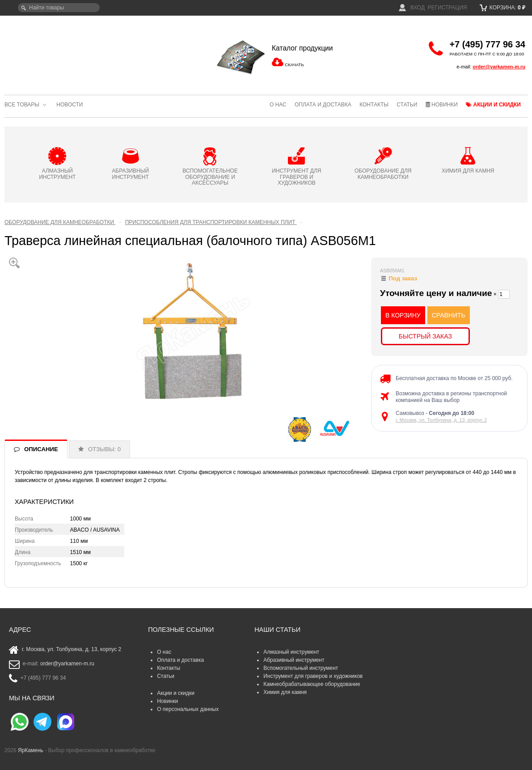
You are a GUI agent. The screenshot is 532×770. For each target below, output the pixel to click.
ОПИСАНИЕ (41, 449)
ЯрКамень (31, 750)
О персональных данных (188, 709)
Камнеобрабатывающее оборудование (312, 684)
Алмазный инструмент (291, 652)
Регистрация (447, 8)
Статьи (407, 105)
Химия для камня (285, 692)
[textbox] (59, 8)
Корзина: (503, 8)
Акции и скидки (493, 105)
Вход (412, 8)
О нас (278, 105)
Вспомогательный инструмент (301, 668)
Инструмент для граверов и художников (313, 676)
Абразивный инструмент (294, 660)
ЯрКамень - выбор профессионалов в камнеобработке (65, 51)
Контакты (374, 105)
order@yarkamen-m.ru (499, 67)
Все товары (22, 105)
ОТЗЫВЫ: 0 (104, 449)
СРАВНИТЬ (449, 315)
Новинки (442, 105)
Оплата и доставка (323, 105)
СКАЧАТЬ (294, 65)
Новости (70, 105)
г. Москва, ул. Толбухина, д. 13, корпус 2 (441, 420)
